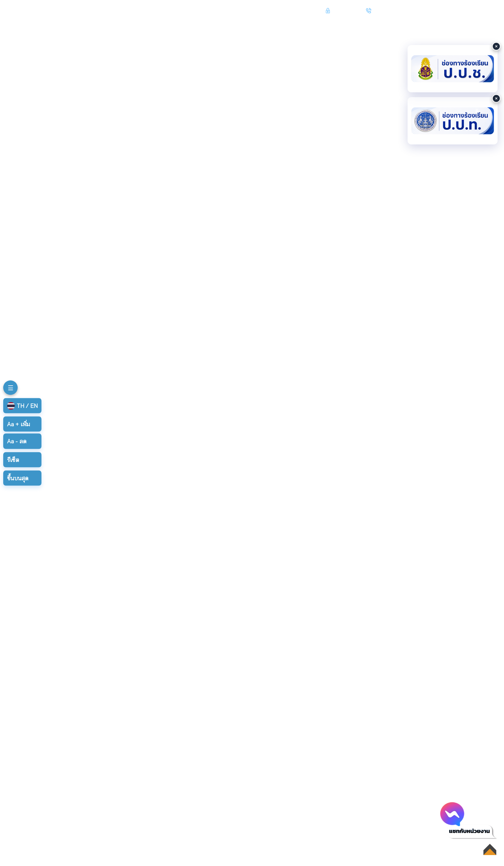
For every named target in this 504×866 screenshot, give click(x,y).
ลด (17, 441)
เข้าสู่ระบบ (345, 11)
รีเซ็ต (13, 460)
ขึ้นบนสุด (18, 478)
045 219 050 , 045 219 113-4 (408, 11)
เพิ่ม (18, 424)
